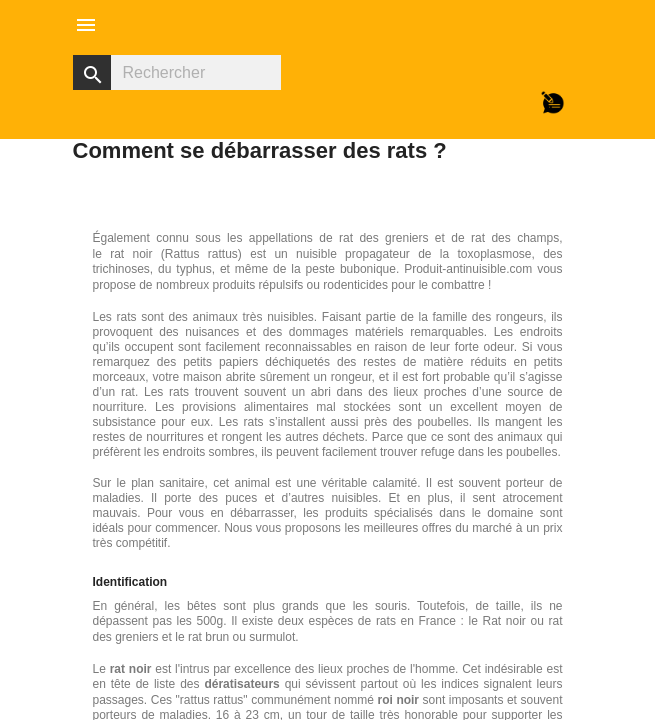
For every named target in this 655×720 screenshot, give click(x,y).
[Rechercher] (177, 72)
